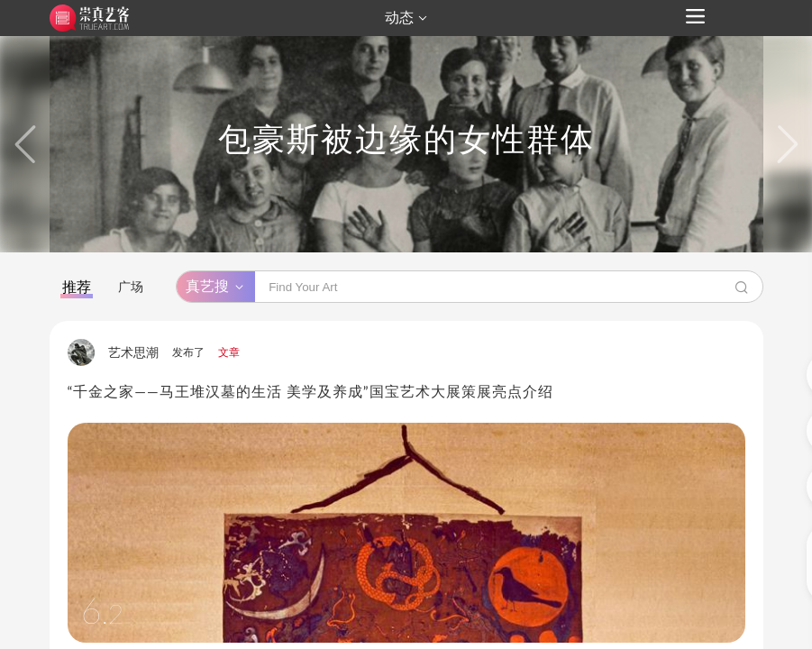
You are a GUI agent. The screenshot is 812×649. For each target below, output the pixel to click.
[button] (25, 144)
